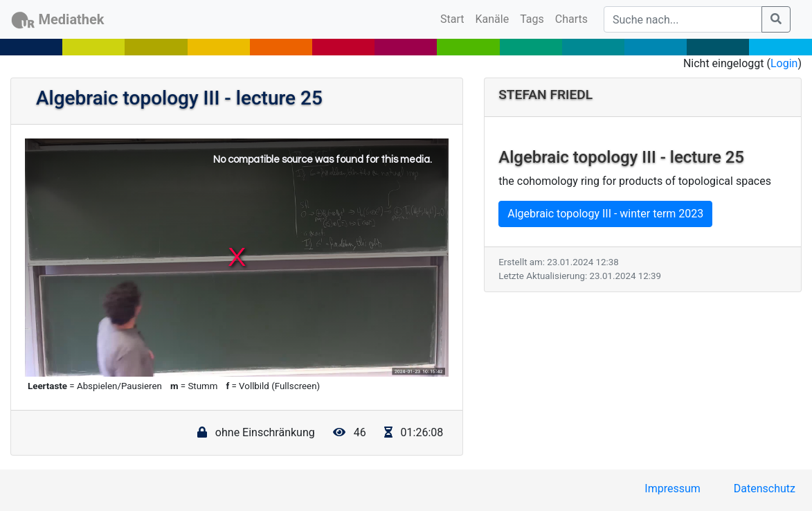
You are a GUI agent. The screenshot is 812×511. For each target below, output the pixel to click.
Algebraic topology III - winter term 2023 (605, 214)
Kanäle (493, 19)
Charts (571, 19)
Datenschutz (765, 488)
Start (455, 18)
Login (784, 63)
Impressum (673, 488)
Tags (532, 19)
